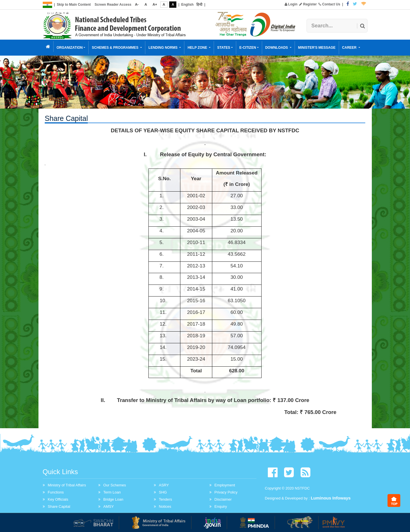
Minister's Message (317, 48)
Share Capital (59, 506)
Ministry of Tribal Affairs (67, 485)
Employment (225, 485)
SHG (163, 492)
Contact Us (329, 4)
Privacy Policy (226, 492)
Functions (56, 492)
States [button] (224, 48)
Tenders (166, 499)
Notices (165, 506)
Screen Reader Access (113, 5)
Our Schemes (115, 485)
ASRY (164, 485)
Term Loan (112, 492)
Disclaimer (223, 499)
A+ (155, 5)
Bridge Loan (113, 499)
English (187, 5)
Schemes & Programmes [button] (116, 48)
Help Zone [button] (198, 48)
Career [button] (350, 48)
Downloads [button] (277, 48)
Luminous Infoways (331, 498)
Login (291, 4)
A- (137, 5)
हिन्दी (199, 5)
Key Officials (58, 499)
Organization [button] (70, 48)
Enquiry (221, 506)
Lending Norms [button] (163, 48)
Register (308, 4)
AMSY (109, 506)
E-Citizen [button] (248, 48)
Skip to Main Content (74, 5)
